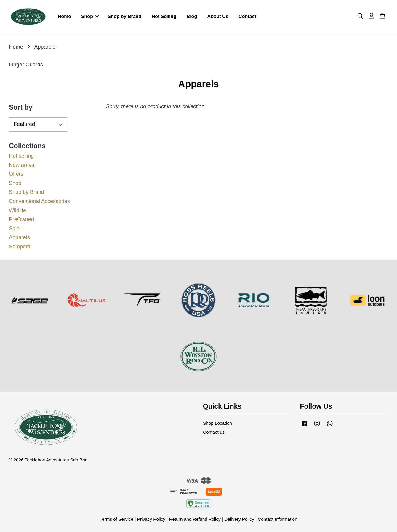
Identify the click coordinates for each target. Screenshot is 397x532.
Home (64, 16)
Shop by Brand (124, 16)
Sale (14, 229)
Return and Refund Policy (195, 519)
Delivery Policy (239, 519)
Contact (247, 16)
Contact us (214, 432)
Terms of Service (116, 519)
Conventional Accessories (39, 201)
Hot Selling (164, 16)
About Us (218, 16)
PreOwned (21, 219)
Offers (16, 174)
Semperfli (20, 247)
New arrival (22, 165)
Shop (90, 16)
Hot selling (21, 156)
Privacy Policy (151, 519)
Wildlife (17, 210)
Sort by (21, 107)
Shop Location (217, 423)
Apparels (19, 237)
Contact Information (278, 519)
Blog (192, 16)
